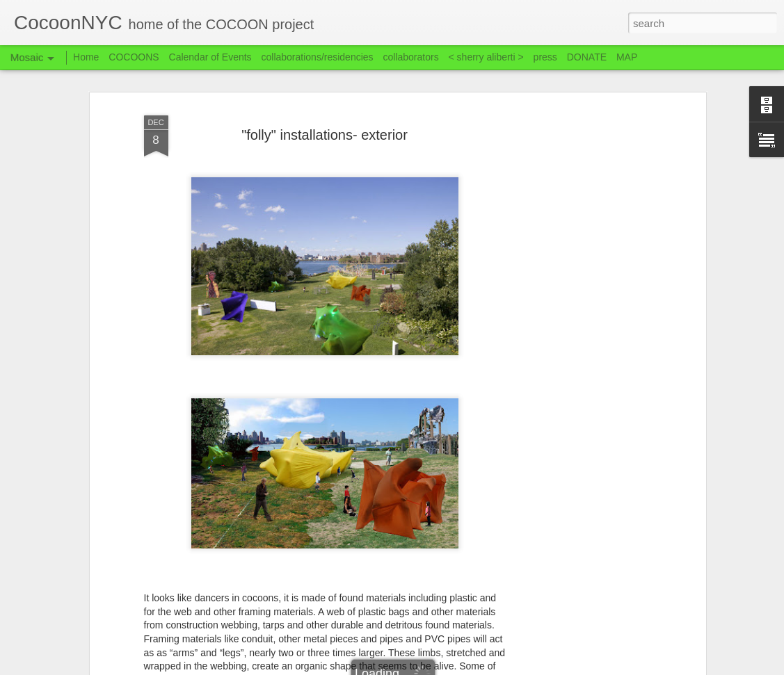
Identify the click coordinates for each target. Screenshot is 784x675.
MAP (627, 57)
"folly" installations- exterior (325, 135)
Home (86, 57)
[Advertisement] (582, 327)
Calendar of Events (210, 57)
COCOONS (134, 57)
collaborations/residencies (318, 57)
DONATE (587, 57)
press (545, 57)
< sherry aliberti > (486, 57)
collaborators (410, 57)
